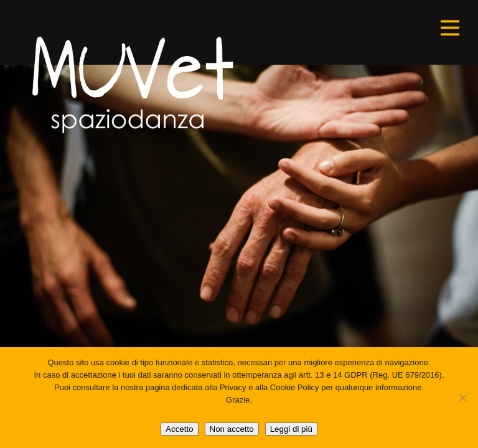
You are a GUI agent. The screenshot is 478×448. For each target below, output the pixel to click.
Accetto (179, 429)
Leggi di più (291, 429)
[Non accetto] (462, 398)
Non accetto (232, 429)
